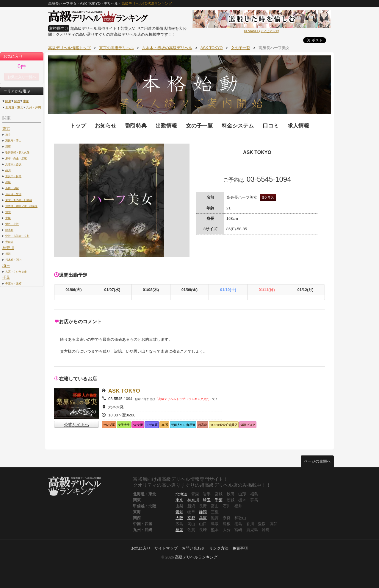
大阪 (179, 518)
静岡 (203, 512)
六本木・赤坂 (13, 164)
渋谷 (8, 134)
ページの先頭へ (317, 461)
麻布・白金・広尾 (16, 158)
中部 (26, 101)
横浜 (8, 254)
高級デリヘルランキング (196, 557)
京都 (191, 518)
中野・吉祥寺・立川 (17, 236)
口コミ (271, 126)
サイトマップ (166, 548)
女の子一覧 (199, 126)
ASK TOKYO (124, 391)
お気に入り (141, 548)
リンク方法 (219, 548)
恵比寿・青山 (13, 140)
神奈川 (8, 248)
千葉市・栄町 (13, 283)
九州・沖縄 (34, 107)
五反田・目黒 (13, 176)
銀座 (8, 182)
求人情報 (298, 126)
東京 (6, 129)
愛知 (179, 512)
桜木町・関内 (13, 260)
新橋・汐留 (12, 188)
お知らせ (106, 126)
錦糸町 (9, 230)
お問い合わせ (193, 548)
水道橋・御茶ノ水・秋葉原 (21, 206)
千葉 (6, 277)
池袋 (8, 212)
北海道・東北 (14, 107)
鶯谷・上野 (12, 224)
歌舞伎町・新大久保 (17, 152)
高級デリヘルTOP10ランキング (147, 4)
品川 (8, 170)
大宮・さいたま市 (16, 272)
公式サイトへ (76, 424)
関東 (8, 101)
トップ (78, 126)
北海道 (181, 494)
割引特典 (136, 126)
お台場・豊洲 (13, 194)
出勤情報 (166, 126)
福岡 (179, 530)
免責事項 (240, 548)
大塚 (8, 218)
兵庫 (203, 518)
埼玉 (6, 266)
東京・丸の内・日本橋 (19, 200)
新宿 (8, 146)
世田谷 (9, 242)
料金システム (238, 126)
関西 (17, 101)
